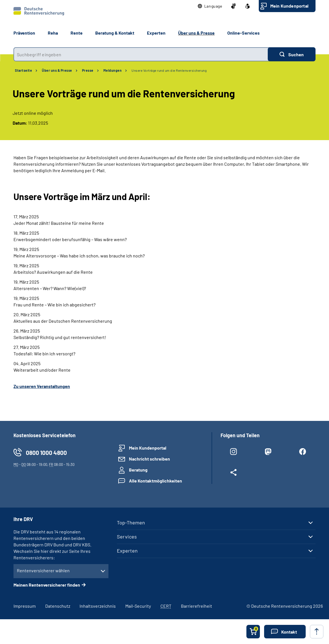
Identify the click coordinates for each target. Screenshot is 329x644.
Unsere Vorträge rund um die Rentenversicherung (169, 70)
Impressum (25, 606)
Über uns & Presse (57, 70)
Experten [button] (156, 33)
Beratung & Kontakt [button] (115, 33)
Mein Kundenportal (289, 6)
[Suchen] (292, 54)
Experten (127, 551)
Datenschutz (58, 606)
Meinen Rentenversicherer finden (47, 585)
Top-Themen (131, 522)
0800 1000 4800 (46, 453)
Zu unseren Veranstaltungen (42, 386)
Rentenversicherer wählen (43, 570)
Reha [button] (53, 33)
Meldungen (113, 70)
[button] (210, 6)
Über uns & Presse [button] (196, 33)
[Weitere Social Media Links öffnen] (234, 474)
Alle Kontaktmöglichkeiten (156, 481)
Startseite (23, 70)
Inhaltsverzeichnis (98, 606)
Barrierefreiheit (197, 606)
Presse (88, 70)
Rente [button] (77, 33)
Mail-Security (138, 606)
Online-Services (243, 33)
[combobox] (141, 54)
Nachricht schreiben (149, 459)
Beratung (138, 470)
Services (127, 537)
